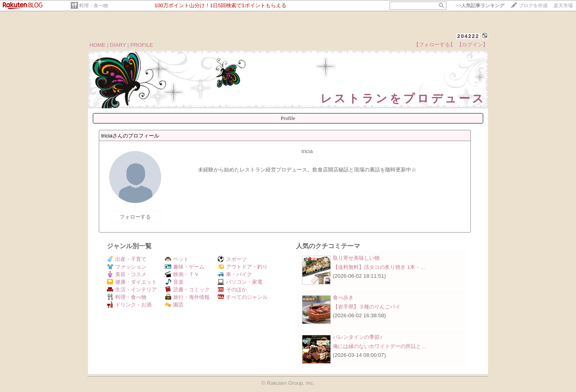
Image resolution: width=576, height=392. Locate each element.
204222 (468, 36)
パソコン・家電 (240, 282)
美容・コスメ (127, 274)
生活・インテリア (132, 290)
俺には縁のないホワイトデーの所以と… (380, 346)
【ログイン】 (472, 45)
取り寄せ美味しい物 (356, 258)
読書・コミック (187, 290)
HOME (98, 45)
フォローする (135, 217)
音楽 (174, 282)
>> (480, 6)
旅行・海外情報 (187, 297)
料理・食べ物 (94, 6)
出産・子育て (127, 259)
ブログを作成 (533, 6)
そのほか (232, 290)
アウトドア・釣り (243, 267)
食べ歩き (343, 297)
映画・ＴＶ (182, 274)
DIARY (118, 45)
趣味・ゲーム (185, 267)
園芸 (174, 305)
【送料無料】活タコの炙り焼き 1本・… (379, 267)
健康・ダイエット (132, 282)
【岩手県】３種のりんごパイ (367, 307)
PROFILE (142, 45)
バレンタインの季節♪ (358, 337)
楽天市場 (563, 6)
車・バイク (235, 274)
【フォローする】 (434, 45)
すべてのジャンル (243, 297)
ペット (177, 259)
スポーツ (232, 259)
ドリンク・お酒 (129, 305)
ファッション (127, 267)
